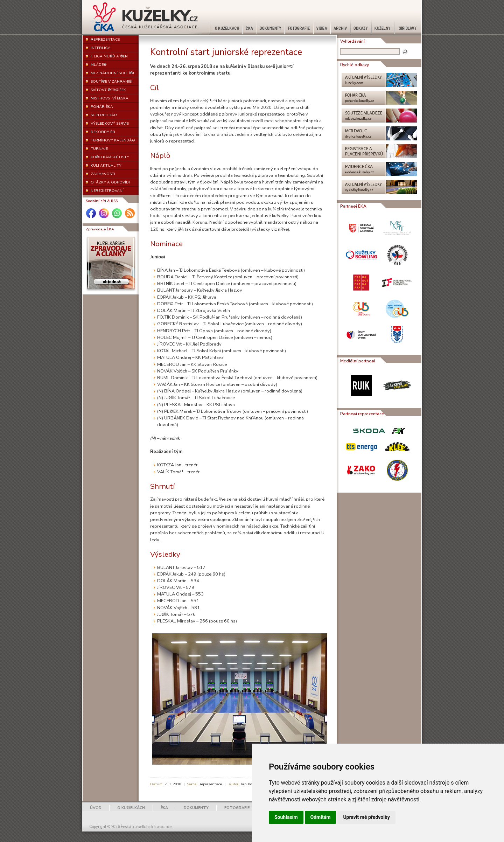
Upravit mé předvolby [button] (366, 817)
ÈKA (164, 808)
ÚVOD (96, 808)
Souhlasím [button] (286, 817)
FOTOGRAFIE (237, 808)
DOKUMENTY (196, 808)
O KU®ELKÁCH (131, 808)
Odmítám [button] (321, 817)
